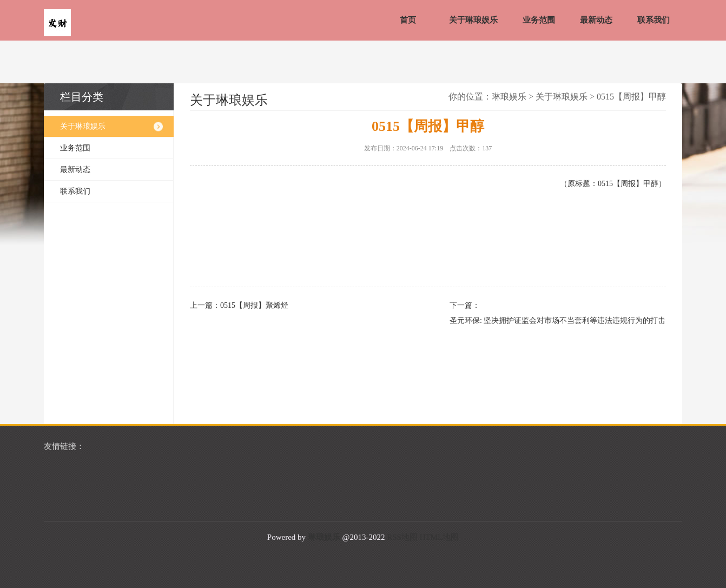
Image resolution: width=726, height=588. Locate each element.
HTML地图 (440, 537)
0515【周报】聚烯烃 (254, 305)
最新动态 (596, 20)
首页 (408, 20)
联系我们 (654, 20)
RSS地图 (402, 537)
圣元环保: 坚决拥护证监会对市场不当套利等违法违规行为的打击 (552, 321)
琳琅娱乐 (509, 97)
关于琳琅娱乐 (473, 20)
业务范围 (539, 20)
